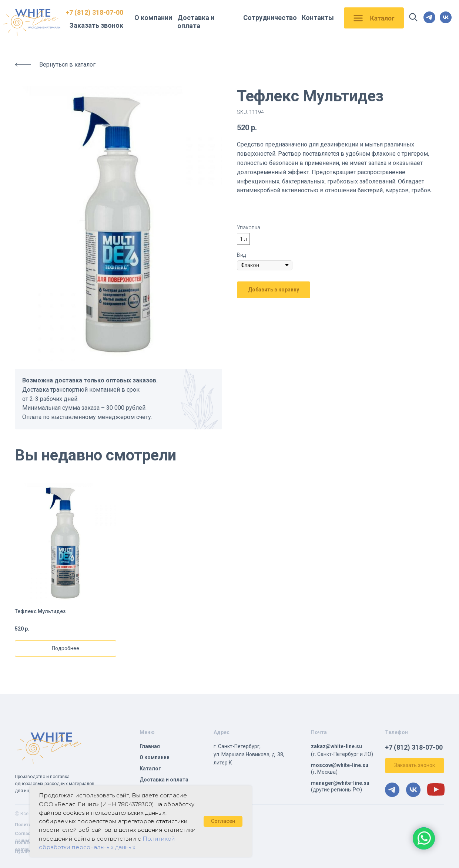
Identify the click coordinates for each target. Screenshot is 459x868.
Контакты (318, 18)
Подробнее (66, 648)
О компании (153, 18)
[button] (415, 766)
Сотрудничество (270, 18)
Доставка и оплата (196, 22)
